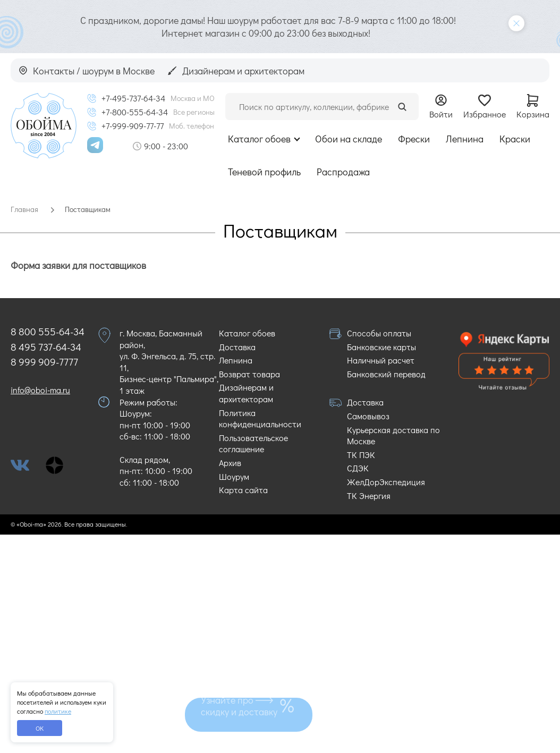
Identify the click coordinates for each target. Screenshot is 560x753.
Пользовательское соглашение (253, 443)
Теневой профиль (264, 172)
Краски (515, 139)
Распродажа (343, 172)
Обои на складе (349, 139)
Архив (230, 463)
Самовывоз (368, 416)
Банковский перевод (386, 374)
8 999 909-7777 (44, 362)
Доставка (237, 347)
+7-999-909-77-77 (133, 126)
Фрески (414, 139)
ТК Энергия (369, 496)
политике (58, 711)
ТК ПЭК (361, 455)
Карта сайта (243, 490)
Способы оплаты (379, 333)
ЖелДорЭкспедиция (386, 482)
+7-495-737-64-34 (133, 98)
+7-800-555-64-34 (135, 112)
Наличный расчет (381, 360)
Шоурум (234, 476)
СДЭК (358, 468)
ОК (40, 728)
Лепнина (465, 139)
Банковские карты (381, 347)
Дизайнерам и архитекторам (246, 393)
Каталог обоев (259, 139)
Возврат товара (249, 374)
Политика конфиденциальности (260, 418)
